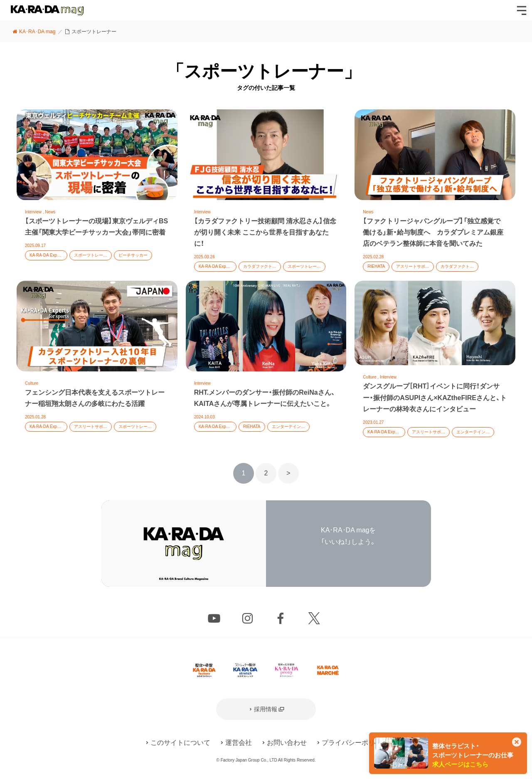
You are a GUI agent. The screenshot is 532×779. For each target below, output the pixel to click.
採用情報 (266, 709)
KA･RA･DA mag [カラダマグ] (47, 10)
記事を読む (97, 195)
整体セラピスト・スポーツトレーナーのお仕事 (473, 755)
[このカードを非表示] (517, 743)
